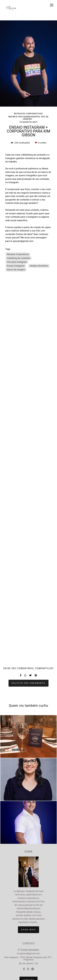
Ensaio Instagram (16, 266)
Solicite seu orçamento (29, 683)
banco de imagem (16, 270)
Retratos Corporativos (18, 254)
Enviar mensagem (30, 950)
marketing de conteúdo (19, 258)
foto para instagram (17, 262)
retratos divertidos (39, 266)
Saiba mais (29, 930)
